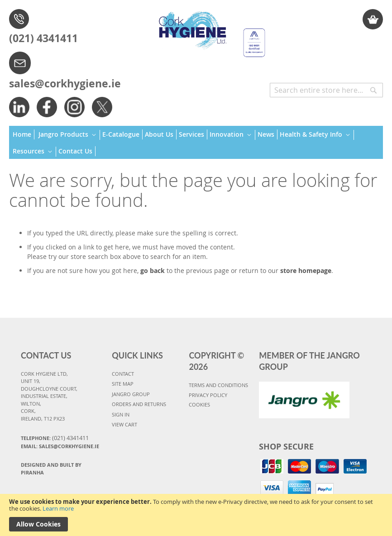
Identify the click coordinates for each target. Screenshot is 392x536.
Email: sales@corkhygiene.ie (60, 446)
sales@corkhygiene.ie (65, 83)
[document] (196, 515)
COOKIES (199, 404)
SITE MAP (123, 384)
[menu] (196, 143)
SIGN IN (121, 414)
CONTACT (123, 374)
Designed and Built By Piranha (51, 469)
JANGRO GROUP (131, 394)
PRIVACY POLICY (208, 395)
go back (153, 270)
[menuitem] (24, 134)
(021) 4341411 (43, 38)
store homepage (306, 270)
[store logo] (209, 30)
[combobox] (326, 90)
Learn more (58, 508)
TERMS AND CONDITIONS (218, 385)
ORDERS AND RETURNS (139, 404)
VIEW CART (124, 424)
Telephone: (55, 438)
